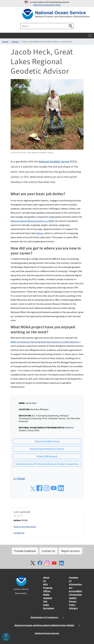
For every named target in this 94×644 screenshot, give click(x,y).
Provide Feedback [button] (25, 551)
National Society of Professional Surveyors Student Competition (47, 464)
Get (19, 478)
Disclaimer (49, 608)
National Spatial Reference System (47, 449)
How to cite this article (25, 526)
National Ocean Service (61, 13)
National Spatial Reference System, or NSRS (32, 221)
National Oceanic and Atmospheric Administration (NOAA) (44, 625)
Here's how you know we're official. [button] (47, 5)
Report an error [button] (70, 551)
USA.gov (73, 608)
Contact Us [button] (48, 551)
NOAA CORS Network (47, 456)
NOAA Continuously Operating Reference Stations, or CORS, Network (44, 342)
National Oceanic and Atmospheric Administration (62, 17)
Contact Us (19, 533)
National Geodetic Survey (54, 161)
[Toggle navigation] (90, 36)
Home (5, 42)
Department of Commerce (44, 617)
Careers (15, 42)
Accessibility (75, 591)
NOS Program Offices (48, 588)
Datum (40, 233)
